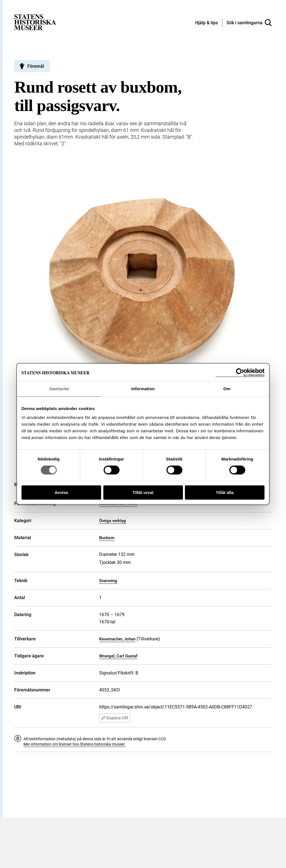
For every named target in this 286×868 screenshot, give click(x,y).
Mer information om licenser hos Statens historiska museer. (75, 744)
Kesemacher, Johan (117, 639)
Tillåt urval (143, 492)
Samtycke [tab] (59, 389)
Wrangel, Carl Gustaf (118, 656)
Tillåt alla (225, 492)
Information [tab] (143, 389)
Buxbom (107, 538)
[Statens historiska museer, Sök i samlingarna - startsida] (35, 22)
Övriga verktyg (113, 521)
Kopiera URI (115, 718)
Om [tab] (227, 389)
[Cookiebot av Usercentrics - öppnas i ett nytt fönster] (240, 372)
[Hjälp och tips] (207, 23)
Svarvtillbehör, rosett (118, 504)
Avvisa (61, 492)
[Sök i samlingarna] (249, 23)
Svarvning (108, 581)
